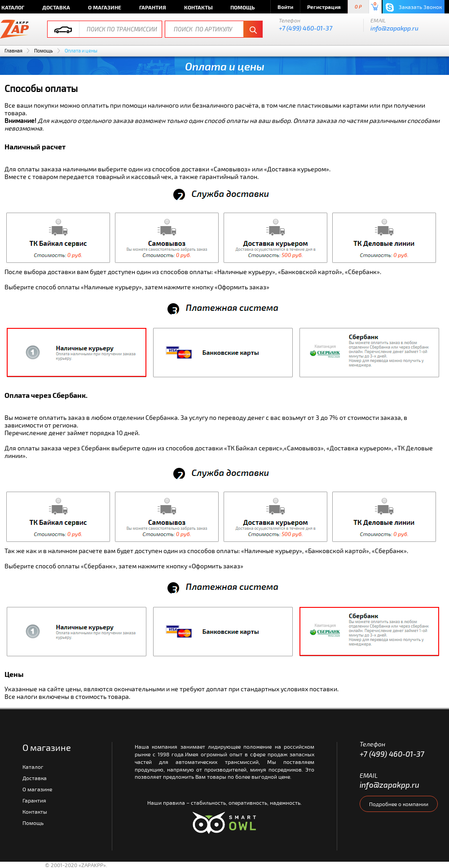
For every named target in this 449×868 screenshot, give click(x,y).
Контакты (198, 7)
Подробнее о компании (399, 804)
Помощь (242, 7)
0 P (358, 7)
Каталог (33, 767)
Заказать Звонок (414, 7)
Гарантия (153, 7)
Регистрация (324, 7)
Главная (13, 50)
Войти (285, 7)
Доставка (56, 7)
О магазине (105, 7)
